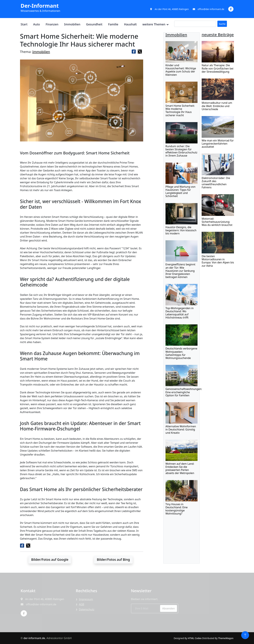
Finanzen (52, 24)
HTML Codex (195, 638)
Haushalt (130, 24)
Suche (222, 24)
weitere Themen (154, 24)
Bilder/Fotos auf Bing (113, 560)
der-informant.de (34, 638)
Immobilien (72, 24)
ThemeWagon (226, 638)
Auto (37, 24)
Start (24, 24)
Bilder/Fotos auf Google (50, 560)
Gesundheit (94, 24)
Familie (113, 24)
